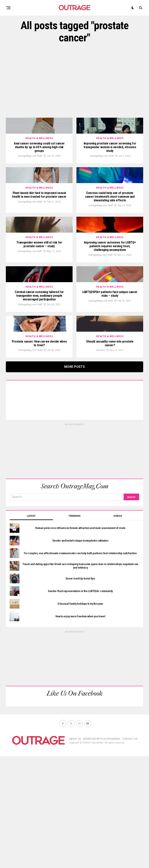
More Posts (74, 479)
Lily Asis (100, 462)
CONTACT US (130, 851)
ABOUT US (75, 851)
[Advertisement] (74, 81)
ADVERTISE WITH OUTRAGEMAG (101, 851)
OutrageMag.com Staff (30, 178)
